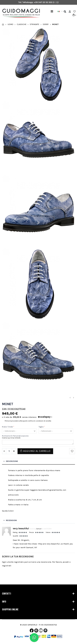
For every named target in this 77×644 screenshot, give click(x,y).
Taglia (42, 427)
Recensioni (11, 520)
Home (3, 24)
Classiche (22, 24)
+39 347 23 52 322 (43, 2)
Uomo (10, 24)
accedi (66, 562)
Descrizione (12, 461)
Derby (46, 24)
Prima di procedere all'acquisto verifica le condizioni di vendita (28, 421)
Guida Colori (8, 511)
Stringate (34, 24)
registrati (7, 566)
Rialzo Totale (8, 427)
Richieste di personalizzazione (15, 436)
